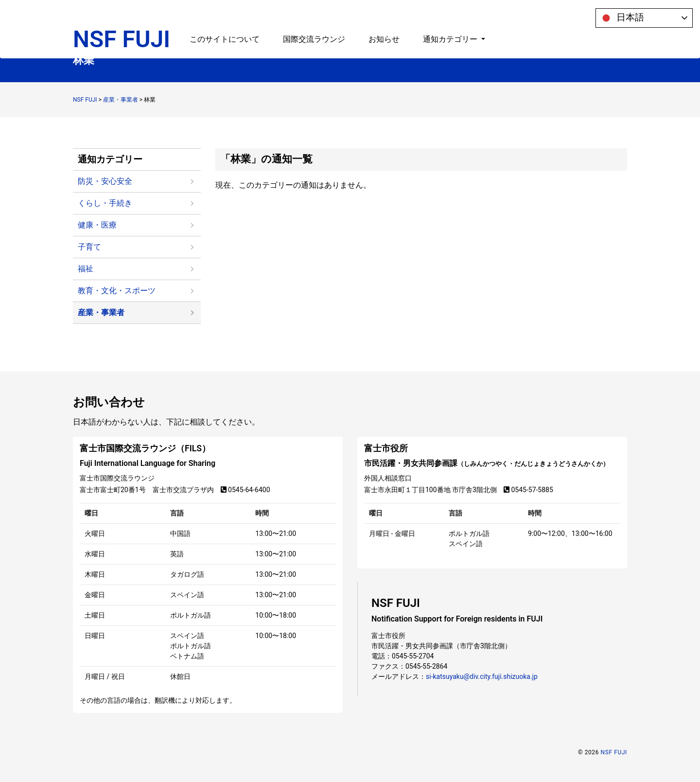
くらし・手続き (105, 203)
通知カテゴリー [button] (451, 18)
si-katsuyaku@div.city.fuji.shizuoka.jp (482, 676)
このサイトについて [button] (225, 18)
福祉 (86, 269)
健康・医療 (97, 225)
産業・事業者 (101, 312)
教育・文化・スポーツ (117, 291)
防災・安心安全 (105, 181)
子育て (89, 247)
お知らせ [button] (384, 18)
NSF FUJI (122, 18)
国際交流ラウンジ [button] (314, 18)
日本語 (621, 18)
